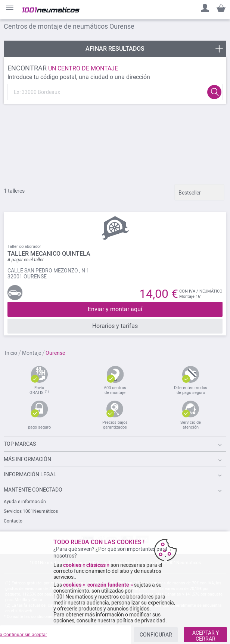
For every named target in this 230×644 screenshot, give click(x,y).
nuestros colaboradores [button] (126, 597)
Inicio (12, 353)
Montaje (32, 353)
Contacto (13, 521)
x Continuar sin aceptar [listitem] (24, 635)
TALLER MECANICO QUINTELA (49, 254)
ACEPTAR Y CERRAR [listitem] (206, 636)
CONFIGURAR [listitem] (156, 635)
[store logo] (51, 10)
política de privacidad (141, 621)
